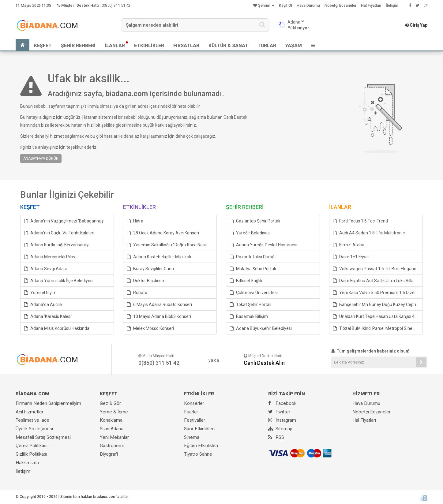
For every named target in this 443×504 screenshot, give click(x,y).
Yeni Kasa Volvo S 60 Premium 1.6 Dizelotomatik (378, 293)
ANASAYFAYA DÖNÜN (41, 159)
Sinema (192, 437)
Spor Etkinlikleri (199, 429)
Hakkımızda (27, 463)
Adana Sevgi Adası (45, 269)
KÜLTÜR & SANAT (228, 46)
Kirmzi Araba (349, 245)
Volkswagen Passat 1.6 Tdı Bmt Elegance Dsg (378, 269)
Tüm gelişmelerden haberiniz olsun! (370, 351)
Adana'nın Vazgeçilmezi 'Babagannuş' (64, 221)
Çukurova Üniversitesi (254, 293)
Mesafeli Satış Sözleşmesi (43, 437)
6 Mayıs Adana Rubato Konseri (160, 304)
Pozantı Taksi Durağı (253, 257)
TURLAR (267, 46)
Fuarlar (191, 412)
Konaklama (111, 420)
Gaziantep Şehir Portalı (255, 221)
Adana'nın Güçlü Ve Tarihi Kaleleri (59, 233)
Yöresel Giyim (40, 293)
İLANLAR (115, 46)
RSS (276, 437)
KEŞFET (43, 46)
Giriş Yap (416, 25)
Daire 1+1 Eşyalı (351, 257)
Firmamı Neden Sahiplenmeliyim (48, 403)
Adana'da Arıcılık (43, 304)
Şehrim (264, 5)
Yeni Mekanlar (114, 437)
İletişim (392, 5)
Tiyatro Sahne (198, 454)
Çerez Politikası (32, 446)
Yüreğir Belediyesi (250, 233)
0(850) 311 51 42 (116, 5)
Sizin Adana (112, 429)
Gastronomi (112, 446)
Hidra (135, 221)
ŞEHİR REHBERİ (78, 46)
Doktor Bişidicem (146, 281)
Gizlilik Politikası (31, 454)
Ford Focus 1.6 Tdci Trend (360, 221)
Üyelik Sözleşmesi (34, 429)
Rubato (137, 293)
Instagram (282, 420)
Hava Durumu (308, 5)
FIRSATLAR (186, 46)
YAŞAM (294, 46)
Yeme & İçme (114, 412)
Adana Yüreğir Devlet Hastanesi (264, 245)
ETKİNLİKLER (149, 46)
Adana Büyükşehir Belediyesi (261, 328)
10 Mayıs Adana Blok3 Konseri (159, 316)
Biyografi (109, 454)
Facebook (282, 403)
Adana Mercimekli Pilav (50, 257)
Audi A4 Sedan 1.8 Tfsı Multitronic (369, 233)
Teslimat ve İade (32, 420)
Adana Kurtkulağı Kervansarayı (57, 245)
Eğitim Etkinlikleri (201, 446)
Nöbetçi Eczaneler (340, 5)
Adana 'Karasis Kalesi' (48, 316)
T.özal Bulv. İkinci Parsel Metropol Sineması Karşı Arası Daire (378, 328)
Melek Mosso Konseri (150, 328)
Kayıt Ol (285, 5)
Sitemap (280, 429)
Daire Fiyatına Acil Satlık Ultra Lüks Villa (373, 281)
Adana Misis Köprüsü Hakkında (57, 328)
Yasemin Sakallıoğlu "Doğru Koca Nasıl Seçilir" (172, 245)
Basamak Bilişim (249, 316)
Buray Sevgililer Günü (150, 269)
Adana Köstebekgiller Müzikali (159, 257)
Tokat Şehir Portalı (251, 304)
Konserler (194, 403)
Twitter (279, 412)
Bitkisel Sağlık (246, 281)
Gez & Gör (110, 403)
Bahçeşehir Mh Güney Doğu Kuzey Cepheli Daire (378, 304)
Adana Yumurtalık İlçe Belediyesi (59, 281)
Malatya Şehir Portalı (253, 269)
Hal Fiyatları (371, 5)
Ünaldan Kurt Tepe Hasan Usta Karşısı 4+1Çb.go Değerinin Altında (378, 316)
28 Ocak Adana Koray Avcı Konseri (163, 233)
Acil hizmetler (30, 412)
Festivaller (195, 420)
